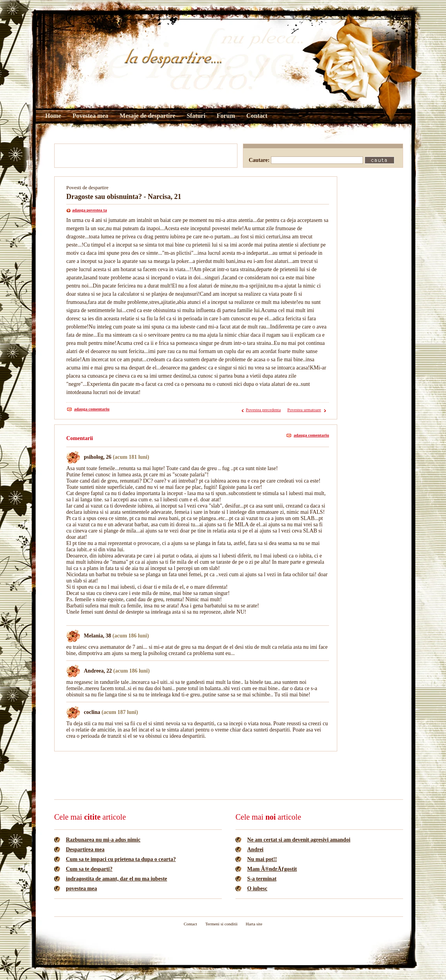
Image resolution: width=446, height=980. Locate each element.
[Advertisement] (146, 156)
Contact (257, 116)
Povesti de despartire (87, 187)
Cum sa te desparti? (89, 869)
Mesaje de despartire (148, 116)
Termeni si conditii (221, 924)
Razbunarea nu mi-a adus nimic (103, 840)
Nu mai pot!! (262, 859)
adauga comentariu (92, 409)
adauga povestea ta (89, 210)
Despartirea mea (85, 850)
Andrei (255, 850)
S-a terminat (262, 879)
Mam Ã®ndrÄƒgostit (272, 869)
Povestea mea (90, 116)
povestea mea (81, 889)
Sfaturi (196, 116)
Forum (226, 116)
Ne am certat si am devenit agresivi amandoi (299, 840)
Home (53, 116)
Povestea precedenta (263, 410)
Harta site (254, 924)
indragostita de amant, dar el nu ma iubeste (117, 879)
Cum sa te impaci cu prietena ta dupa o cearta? (121, 859)
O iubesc (257, 889)
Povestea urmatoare (304, 410)
